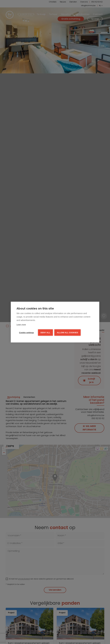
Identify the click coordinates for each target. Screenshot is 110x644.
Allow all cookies (67, 332)
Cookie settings (26, 332)
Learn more (21, 324)
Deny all (45, 332)
